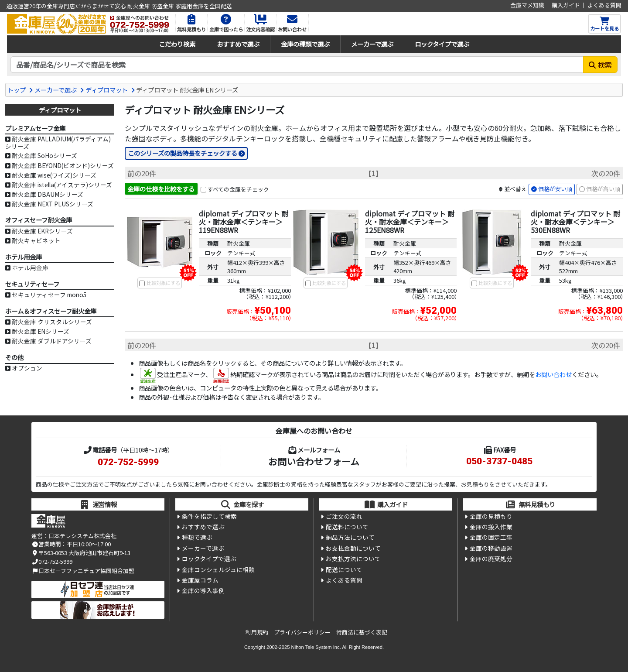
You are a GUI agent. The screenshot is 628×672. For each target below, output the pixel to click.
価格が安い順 (555, 189)
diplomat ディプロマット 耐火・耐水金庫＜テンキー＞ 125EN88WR (410, 222)
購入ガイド (566, 5)
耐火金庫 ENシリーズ (41, 331)
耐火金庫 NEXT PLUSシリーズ (53, 204)
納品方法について (350, 537)
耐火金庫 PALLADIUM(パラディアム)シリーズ (58, 142)
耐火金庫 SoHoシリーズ (44, 155)
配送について (344, 569)
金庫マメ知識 (527, 5)
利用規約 (257, 632)
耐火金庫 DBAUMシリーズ (48, 194)
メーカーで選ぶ (372, 44)
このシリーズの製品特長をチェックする (183, 153)
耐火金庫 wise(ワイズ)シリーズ (54, 175)
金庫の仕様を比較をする (161, 189)
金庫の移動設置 (491, 548)
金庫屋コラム (200, 580)
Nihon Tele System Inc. (316, 647)
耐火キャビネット (36, 240)
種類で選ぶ (197, 537)
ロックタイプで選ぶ (442, 44)
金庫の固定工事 (491, 537)
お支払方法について (353, 559)
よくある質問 (604, 5)
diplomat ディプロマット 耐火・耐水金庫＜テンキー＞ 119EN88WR (244, 222)
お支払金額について (353, 548)
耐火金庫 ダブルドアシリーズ (52, 341)
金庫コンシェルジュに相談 (218, 569)
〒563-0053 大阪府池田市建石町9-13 (81, 553)
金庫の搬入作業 (491, 527)
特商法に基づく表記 (362, 632)
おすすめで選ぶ (238, 44)
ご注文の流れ (344, 516)
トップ (17, 90)
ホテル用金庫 (30, 267)
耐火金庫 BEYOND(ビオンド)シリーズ (63, 165)
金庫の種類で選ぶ (305, 44)
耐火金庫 (239, 243)
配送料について (347, 527)
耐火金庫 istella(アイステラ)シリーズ (62, 185)
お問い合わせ (553, 374)
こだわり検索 (177, 44)
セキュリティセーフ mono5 (49, 295)
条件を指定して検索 (209, 516)
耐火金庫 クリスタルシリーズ (52, 322)
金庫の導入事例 (203, 590)
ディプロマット (107, 90)
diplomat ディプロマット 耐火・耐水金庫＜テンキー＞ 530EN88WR (575, 222)
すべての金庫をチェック (238, 189)
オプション (27, 368)
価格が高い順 (603, 189)
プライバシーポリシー (302, 632)
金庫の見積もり (491, 516)
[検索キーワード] (297, 65)
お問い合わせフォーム (314, 461)
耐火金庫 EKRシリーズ (42, 231)
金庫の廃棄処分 (491, 559)
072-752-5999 (128, 462)
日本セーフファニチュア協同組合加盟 (83, 571)
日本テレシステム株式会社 (82, 536)
